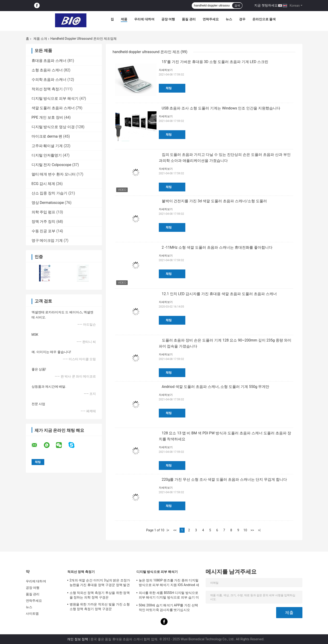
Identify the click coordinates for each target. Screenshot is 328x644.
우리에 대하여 (144, 19)
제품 (124, 19)
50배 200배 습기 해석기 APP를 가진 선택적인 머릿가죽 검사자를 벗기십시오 (168, 608)
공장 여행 (168, 19)
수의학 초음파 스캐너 (49, 80)
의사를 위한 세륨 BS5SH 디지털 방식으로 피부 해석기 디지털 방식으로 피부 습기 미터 (169, 596)
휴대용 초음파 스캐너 (49, 61)
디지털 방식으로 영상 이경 (53, 127)
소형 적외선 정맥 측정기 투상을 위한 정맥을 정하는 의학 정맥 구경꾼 (100, 595)
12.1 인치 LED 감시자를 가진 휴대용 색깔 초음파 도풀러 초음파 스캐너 (219, 294)
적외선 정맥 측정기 (47, 89)
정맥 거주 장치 (44, 222)
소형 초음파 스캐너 (47, 70)
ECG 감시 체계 (43, 184)
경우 (242, 19)
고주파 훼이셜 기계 (47, 146)
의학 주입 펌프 (44, 212)
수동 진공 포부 (44, 231)
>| (259, 530)
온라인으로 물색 (264, 19)
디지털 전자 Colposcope (52, 165)
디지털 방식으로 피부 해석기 (55, 98)
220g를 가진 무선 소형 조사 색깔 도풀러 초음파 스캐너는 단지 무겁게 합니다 (225, 479)
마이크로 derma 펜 (47, 136)
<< (175, 530)
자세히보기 (166, 70)
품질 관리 (189, 19)
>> (252, 530)
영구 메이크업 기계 (47, 240)
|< (168, 530)
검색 (237, 6)
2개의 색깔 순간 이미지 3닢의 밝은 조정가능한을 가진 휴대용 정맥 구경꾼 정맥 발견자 (100, 583)
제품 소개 (40, 39)
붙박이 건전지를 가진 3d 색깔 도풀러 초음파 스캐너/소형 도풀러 (214, 201)
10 (245, 530)
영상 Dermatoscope (48, 203)
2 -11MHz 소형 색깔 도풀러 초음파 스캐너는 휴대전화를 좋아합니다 (217, 247)
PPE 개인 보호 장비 (47, 117)
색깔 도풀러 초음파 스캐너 (53, 108)
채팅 (169, 88)
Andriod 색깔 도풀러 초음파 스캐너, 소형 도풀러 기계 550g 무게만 (216, 387)
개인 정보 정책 (78, 639)
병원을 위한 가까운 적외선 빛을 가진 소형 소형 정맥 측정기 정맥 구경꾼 (100, 607)
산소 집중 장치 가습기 (50, 193)
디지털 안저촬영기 (47, 155)
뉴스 (229, 19)
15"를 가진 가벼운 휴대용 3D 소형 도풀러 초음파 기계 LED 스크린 (215, 62)
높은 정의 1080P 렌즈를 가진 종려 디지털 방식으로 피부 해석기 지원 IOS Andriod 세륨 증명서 (169, 583)
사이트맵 (32, 614)
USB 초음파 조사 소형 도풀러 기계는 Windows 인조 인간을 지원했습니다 (221, 108)
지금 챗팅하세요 (266, 5)
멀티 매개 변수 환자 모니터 (54, 174)
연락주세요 (211, 19)
